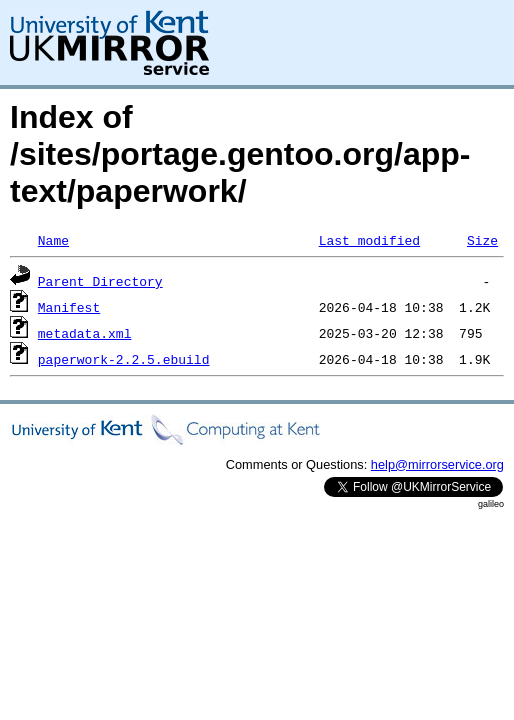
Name (53, 240)
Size (482, 240)
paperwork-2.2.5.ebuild (124, 359)
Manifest (69, 307)
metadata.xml (85, 333)
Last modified (369, 240)
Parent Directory (100, 281)
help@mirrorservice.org (437, 464)
